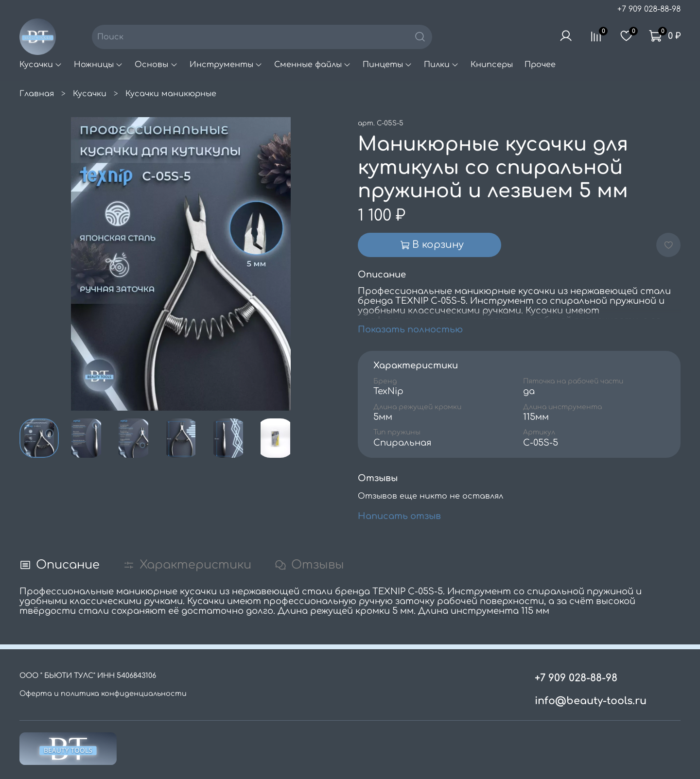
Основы (156, 65)
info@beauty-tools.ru (591, 701)
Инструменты (226, 65)
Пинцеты (387, 65)
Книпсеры (492, 65)
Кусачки (41, 65)
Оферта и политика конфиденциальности (103, 693)
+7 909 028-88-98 (649, 9)
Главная (37, 94)
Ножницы (98, 65)
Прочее (540, 65)
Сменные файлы (313, 65)
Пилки (441, 65)
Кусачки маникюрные (171, 94)
